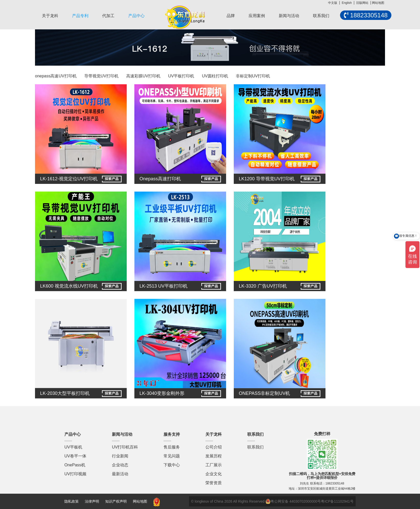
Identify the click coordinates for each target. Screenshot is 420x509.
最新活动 (120, 474)
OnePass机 (75, 465)
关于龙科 (50, 16)
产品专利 (80, 16)
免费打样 (322, 434)
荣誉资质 (214, 483)
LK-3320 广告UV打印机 (263, 286)
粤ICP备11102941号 (337, 501)
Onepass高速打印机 (160, 179)
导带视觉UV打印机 (101, 76)
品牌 (231, 16)
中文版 (333, 3)
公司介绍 (214, 447)
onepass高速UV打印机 (56, 76)
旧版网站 (362, 3)
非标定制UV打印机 (253, 76)
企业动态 (120, 465)
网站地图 (378, 3)
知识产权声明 (116, 501)
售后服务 (172, 447)
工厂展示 (214, 465)
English (347, 3)
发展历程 (214, 456)
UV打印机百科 (125, 447)
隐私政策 (72, 501)
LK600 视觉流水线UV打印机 (69, 286)
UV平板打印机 (181, 76)
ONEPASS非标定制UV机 (265, 393)
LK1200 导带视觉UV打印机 (267, 179)
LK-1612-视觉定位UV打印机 (69, 179)
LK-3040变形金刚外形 (162, 393)
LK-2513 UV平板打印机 (164, 286)
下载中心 (172, 465)
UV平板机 (73, 447)
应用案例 (257, 16)
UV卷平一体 (75, 456)
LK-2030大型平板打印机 (65, 393)
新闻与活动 (289, 16)
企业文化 (214, 474)
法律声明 (92, 501)
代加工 (108, 16)
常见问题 (172, 456)
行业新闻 (120, 456)
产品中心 (136, 16)
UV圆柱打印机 (215, 76)
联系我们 (321, 16)
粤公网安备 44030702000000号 (293, 501)
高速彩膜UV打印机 (143, 76)
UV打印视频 (75, 474)
